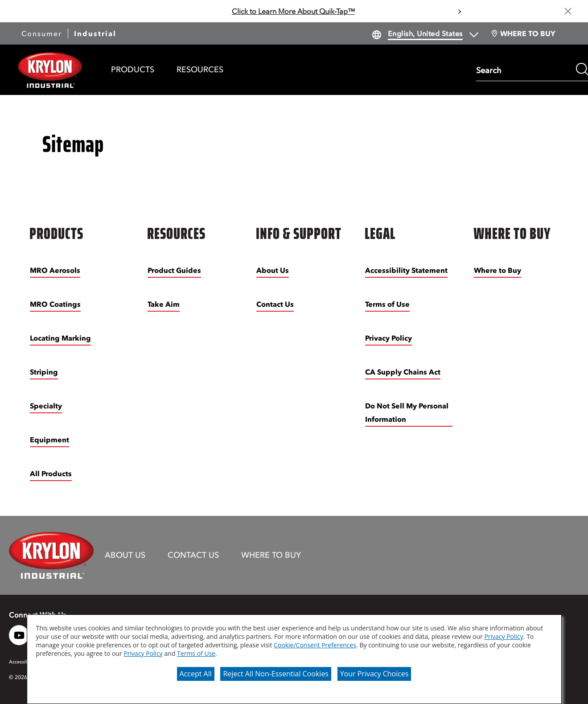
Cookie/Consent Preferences (315, 645)
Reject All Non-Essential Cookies (276, 674)
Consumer (42, 33)
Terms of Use (196, 653)
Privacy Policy (504, 636)
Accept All (196, 674)
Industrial (95, 33)
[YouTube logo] (19, 635)
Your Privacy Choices (374, 674)
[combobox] (524, 70)
